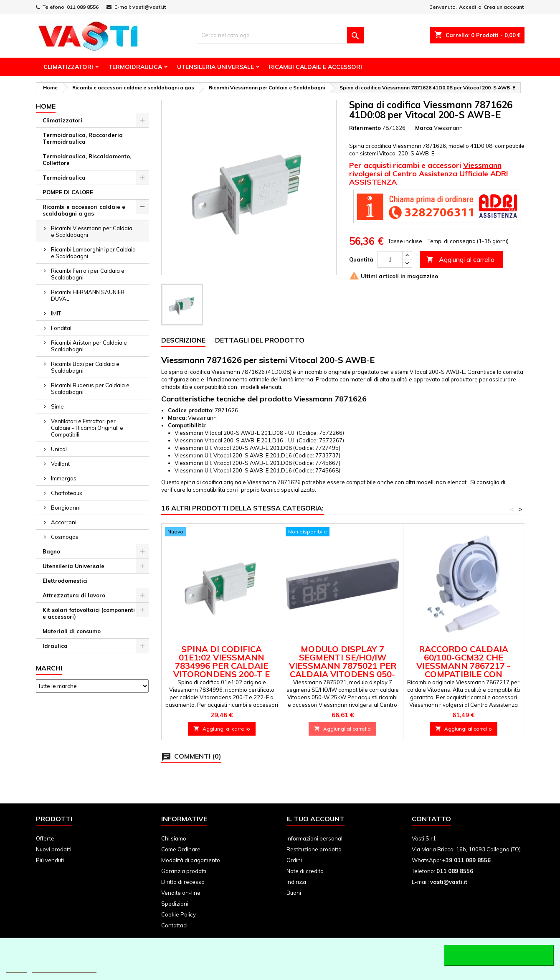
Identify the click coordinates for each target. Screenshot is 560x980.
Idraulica (55, 646)
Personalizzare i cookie (64, 969)
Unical (59, 449)
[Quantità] (390, 259)
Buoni (294, 893)
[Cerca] (280, 35)
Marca (424, 128)
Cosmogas (65, 537)
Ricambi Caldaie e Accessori (315, 67)
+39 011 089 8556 (466, 860)
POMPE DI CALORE (68, 192)
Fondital (61, 328)
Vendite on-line (181, 893)
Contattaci (174, 925)
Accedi (468, 7)
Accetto (499, 955)
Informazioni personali (315, 838)
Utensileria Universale (215, 67)
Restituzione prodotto (314, 849)
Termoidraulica (135, 67)
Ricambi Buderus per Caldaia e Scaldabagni (90, 388)
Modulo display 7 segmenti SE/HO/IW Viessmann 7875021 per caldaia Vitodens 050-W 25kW (343, 666)
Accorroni (64, 522)
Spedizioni (175, 904)
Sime (57, 406)
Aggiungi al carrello (460, 260)
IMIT (56, 313)
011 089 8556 (83, 7)
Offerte (45, 838)
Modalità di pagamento (191, 860)
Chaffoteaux (67, 493)
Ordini (294, 860)
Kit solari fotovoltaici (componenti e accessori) (89, 613)
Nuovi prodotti (54, 849)
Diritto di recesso (183, 882)
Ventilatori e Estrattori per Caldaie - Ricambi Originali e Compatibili (87, 428)
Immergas (64, 478)
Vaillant (60, 464)
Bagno (51, 551)
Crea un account (504, 7)
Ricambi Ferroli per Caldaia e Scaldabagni (88, 274)
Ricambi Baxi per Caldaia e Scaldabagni (85, 367)
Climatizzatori (68, 67)
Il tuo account (315, 819)
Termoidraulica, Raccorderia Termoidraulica (83, 138)
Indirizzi (296, 882)
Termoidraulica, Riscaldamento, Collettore (87, 160)
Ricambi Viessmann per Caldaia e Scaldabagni (92, 231)
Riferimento (365, 128)
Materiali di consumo (72, 631)
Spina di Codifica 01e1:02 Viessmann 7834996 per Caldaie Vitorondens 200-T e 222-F (222, 666)
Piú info (17, 969)
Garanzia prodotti (184, 871)
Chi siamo (174, 838)
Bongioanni (66, 508)
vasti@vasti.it (149, 7)
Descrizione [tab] (183, 340)
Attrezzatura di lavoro (74, 595)
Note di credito (305, 871)
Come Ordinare (181, 849)
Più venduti (50, 860)
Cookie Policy (179, 914)
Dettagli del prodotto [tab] (260, 340)
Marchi (49, 668)
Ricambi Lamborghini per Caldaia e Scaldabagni (93, 253)
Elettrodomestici (65, 581)
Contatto (431, 819)
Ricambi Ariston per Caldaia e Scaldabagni (89, 346)
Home (46, 106)
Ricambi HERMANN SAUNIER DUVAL (88, 295)
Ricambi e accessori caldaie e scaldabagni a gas (84, 210)
